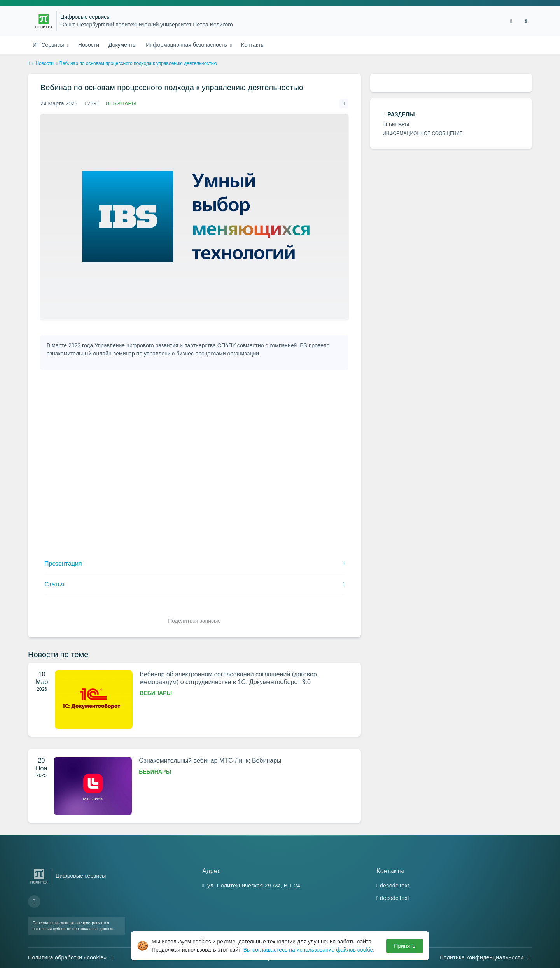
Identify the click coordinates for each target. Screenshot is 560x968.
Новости (89, 45)
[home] (29, 64)
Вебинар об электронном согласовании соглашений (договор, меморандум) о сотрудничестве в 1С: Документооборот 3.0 (229, 678)
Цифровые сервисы (85, 17)
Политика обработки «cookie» (72, 957)
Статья (54, 584)
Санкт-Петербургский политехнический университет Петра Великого (147, 25)
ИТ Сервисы (49, 45)
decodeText (395, 886)
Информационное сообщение (423, 133)
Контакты (253, 45)
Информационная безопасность (187, 45)
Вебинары (121, 103)
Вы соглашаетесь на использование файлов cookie (308, 950)
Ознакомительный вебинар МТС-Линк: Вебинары (210, 761)
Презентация (63, 564)
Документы (122, 45)
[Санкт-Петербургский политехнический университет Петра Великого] (44, 21)
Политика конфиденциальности (486, 957)
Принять (405, 946)
